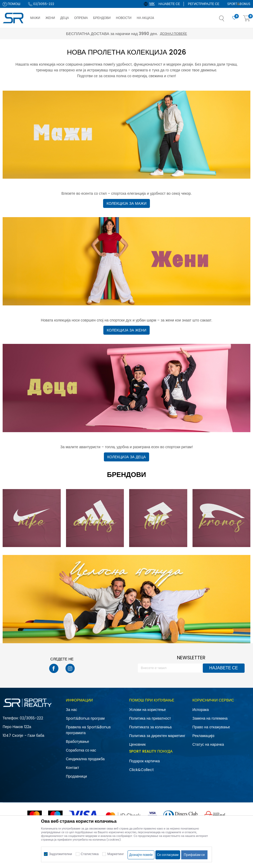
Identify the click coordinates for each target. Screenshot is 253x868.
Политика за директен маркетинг (157, 736)
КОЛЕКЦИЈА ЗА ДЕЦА (126, 457)
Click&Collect (141, 770)
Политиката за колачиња (150, 727)
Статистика (90, 854)
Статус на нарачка (208, 744)
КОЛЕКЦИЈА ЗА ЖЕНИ (126, 330)
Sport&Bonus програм (85, 718)
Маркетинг (116, 854)
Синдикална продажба (85, 759)
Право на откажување (211, 727)
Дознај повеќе (173, 34)
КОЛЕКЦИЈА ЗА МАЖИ (126, 203)
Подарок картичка (145, 761)
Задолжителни (60, 854)
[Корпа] (247, 19)
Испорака (201, 710)
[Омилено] (234, 18)
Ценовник (137, 744)
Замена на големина (210, 718)
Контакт (73, 768)
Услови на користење (148, 710)
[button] (227, 20)
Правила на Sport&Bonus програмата (88, 730)
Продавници (77, 776)
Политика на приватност (150, 718)
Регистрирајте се (204, 4)
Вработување (78, 742)
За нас (72, 710)
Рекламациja (204, 736)
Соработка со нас (81, 750)
